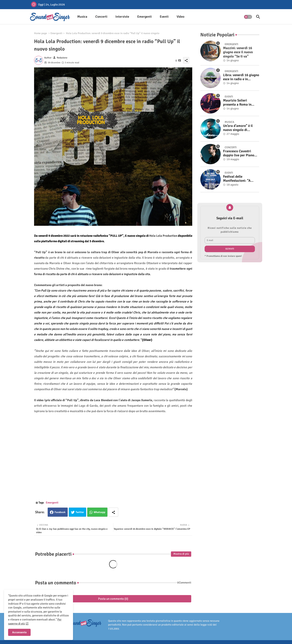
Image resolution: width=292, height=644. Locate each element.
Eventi (164, 17)
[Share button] (113, 512)
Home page (41, 33)
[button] (248, 17)
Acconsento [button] (19, 632)
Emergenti (144, 17)
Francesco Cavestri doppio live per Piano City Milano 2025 (239, 153)
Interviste (122, 17)
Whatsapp (99, 512)
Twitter (80, 512)
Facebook (60, 512)
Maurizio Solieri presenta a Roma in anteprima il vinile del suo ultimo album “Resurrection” (239, 103)
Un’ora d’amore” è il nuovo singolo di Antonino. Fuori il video (240, 128)
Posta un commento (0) (113, 599)
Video (180, 17)
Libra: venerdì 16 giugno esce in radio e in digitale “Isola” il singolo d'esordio (241, 77)
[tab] (82, 17)
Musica (82, 17)
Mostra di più (181, 554)
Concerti (101, 17)
